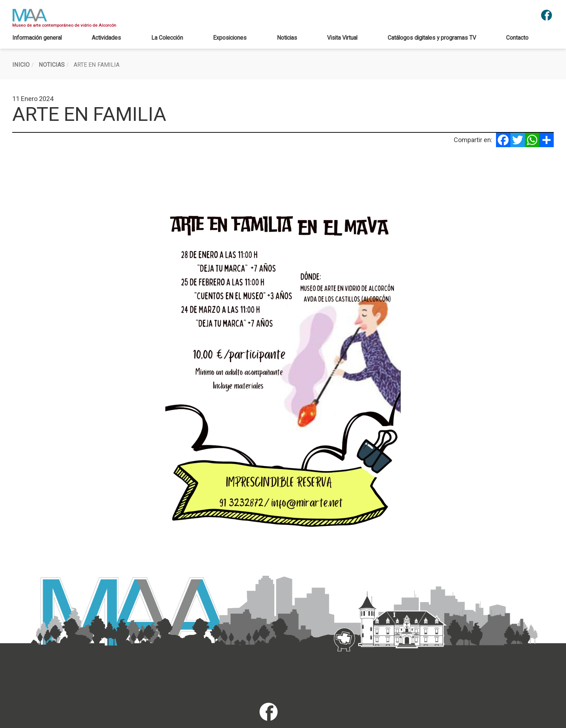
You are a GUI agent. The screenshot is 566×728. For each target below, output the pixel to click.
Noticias (287, 38)
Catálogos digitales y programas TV (432, 38)
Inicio (21, 65)
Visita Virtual (342, 38)
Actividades (106, 38)
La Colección (167, 38)
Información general (37, 38)
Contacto (517, 38)
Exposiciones (230, 38)
